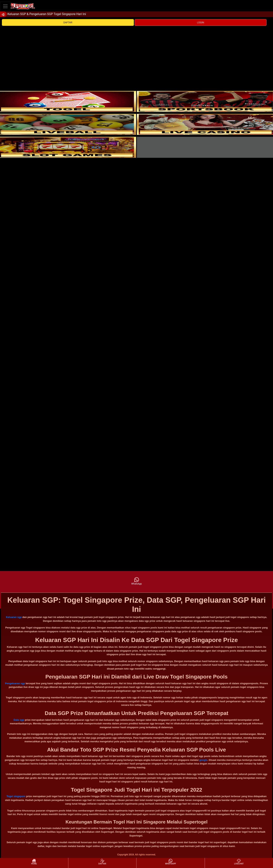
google (203, 760)
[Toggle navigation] (5, 6)
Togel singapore (16, 796)
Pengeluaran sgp (15, 683)
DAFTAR (68, 23)
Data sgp (19, 720)
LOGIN (201, 23)
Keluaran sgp (14, 617)
